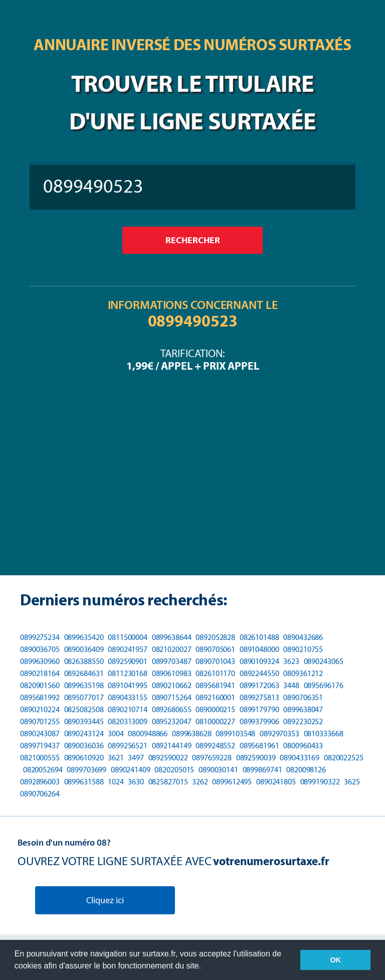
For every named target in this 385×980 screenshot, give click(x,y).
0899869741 (262, 770)
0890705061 (215, 649)
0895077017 (84, 697)
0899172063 (259, 685)
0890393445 (84, 721)
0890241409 (131, 770)
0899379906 (259, 721)
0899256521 (128, 746)
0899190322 (320, 782)
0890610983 (172, 673)
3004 (116, 733)
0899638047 (303, 709)
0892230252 (303, 721)
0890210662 (172, 685)
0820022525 (344, 758)
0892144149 (172, 746)
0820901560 (40, 685)
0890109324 (259, 661)
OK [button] (335, 960)
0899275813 (259, 697)
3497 (136, 758)
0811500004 (128, 637)
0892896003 (40, 782)
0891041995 (128, 685)
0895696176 (324, 685)
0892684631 (84, 673)
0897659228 (212, 758)
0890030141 (218, 770)
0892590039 (256, 758)
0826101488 (259, 637)
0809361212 (303, 673)
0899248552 (215, 746)
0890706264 (40, 794)
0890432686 (303, 637)
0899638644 (172, 637)
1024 (116, 782)
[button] (205, 967)
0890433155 (128, 697)
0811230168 (128, 673)
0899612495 (232, 782)
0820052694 (43, 770)
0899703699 (86, 770)
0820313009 (128, 721)
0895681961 (259, 746)
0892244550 (259, 673)
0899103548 (235, 733)
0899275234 (40, 637)
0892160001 (215, 697)
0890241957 (128, 649)
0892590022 (168, 758)
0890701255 (40, 721)
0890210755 (303, 649)
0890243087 (40, 733)
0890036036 (84, 746)
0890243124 (84, 733)
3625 (352, 782)
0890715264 (172, 697)
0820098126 (306, 770)
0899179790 (259, 709)
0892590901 (128, 661)
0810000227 (215, 721)
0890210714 (128, 709)
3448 (291, 685)
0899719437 (40, 746)
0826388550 (84, 661)
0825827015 (168, 782)
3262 (200, 782)
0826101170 (215, 673)
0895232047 (172, 721)
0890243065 (324, 661)
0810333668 (324, 733)
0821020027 (172, 649)
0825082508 (84, 709)
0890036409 (84, 649)
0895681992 (40, 697)
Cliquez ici (105, 900)
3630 (136, 782)
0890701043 (215, 661)
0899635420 (84, 637)
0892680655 (172, 709)
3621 (116, 758)
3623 (291, 661)
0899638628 (192, 733)
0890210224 (40, 709)
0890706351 (303, 697)
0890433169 (300, 758)
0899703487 (172, 661)
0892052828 (215, 637)
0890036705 (40, 649)
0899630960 (40, 661)
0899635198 (84, 685)
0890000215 (215, 709)
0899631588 (84, 782)
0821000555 (40, 758)
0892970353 (279, 733)
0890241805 (276, 782)
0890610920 (84, 758)
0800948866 (148, 733)
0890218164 (40, 673)
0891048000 (259, 649)
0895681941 (215, 685)
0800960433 (303, 746)
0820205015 (174, 770)
